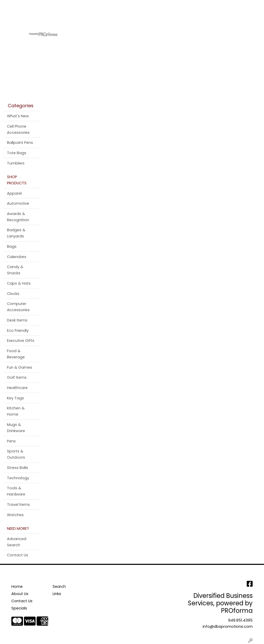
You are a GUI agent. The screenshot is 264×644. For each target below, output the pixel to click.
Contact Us (54, 6)
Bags (107, 23)
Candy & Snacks (15, 270)
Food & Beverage (16, 354)
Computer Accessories (18, 307)
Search (192, 6)
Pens (224, 23)
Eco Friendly (18, 331)
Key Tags (15, 398)
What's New (18, 116)
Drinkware (131, 23)
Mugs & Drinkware (16, 428)
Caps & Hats (19, 283)
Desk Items (17, 320)
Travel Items (18, 505)
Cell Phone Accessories (18, 129)
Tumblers (16, 163)
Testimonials (82, 6)
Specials (19, 608)
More (242, 23)
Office (155, 23)
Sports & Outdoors (16, 454)
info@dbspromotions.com (228, 626)
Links (57, 594)
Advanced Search (17, 542)
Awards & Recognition (18, 217)
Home (11, 6)
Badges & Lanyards (16, 233)
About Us (30, 6)
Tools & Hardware (16, 491)
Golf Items (17, 377)
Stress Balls (18, 468)
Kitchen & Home (16, 411)
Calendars (17, 257)
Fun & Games (20, 367)
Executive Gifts (21, 341)
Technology (18, 478)
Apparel (86, 23)
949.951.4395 (240, 620)
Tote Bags (17, 153)
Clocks (13, 294)
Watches (15, 515)
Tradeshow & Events (191, 23)
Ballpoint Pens (20, 143)
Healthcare (17, 388)
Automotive (18, 203)
